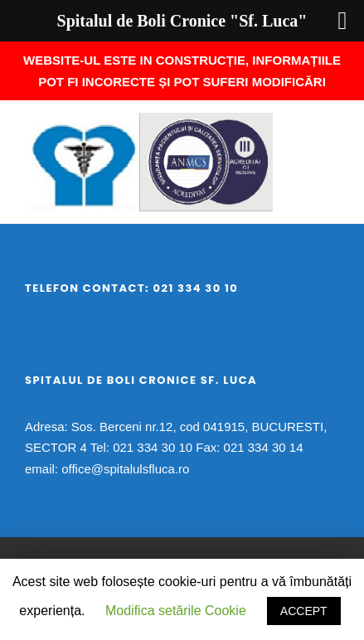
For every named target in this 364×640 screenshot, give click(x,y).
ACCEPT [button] (304, 611)
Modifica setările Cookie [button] (176, 611)
